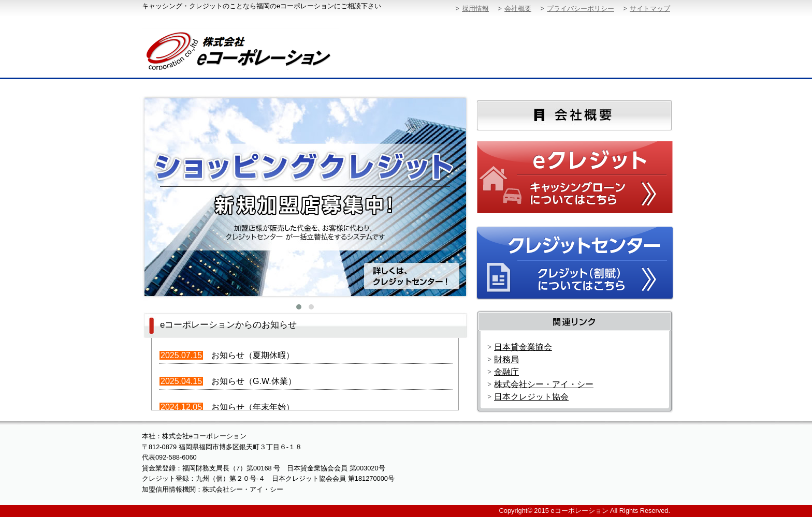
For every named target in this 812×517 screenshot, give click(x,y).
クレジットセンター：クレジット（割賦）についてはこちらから (576, 263)
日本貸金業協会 (523, 347)
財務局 (506, 359)
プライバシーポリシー (581, 9)
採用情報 (475, 9)
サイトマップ (650, 9)
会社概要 (518, 9)
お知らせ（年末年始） (253, 407)
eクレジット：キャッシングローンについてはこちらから (576, 178)
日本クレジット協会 (531, 397)
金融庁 (506, 372)
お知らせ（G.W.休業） (254, 381)
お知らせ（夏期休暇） (253, 355)
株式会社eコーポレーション (257, 49)
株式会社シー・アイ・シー (544, 384)
